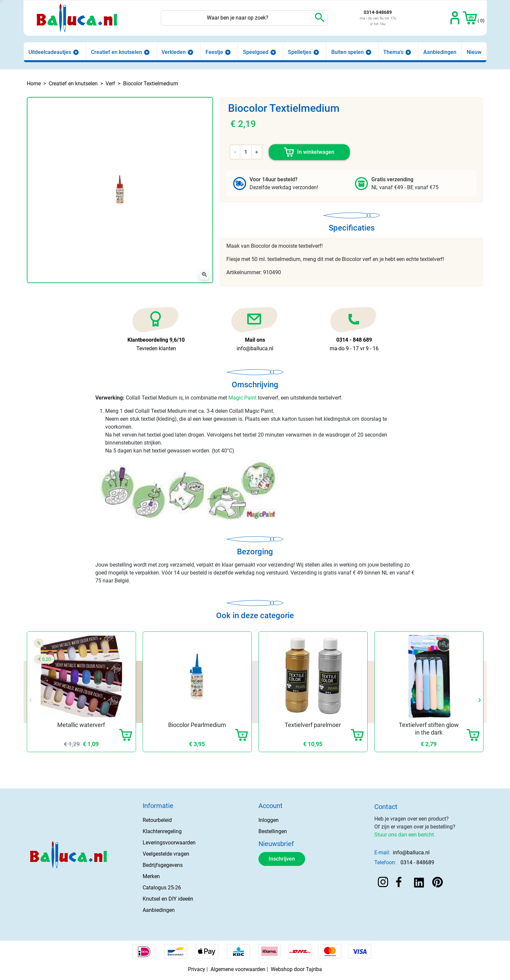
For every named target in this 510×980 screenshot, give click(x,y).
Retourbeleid (157, 820)
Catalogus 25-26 (162, 888)
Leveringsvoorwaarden (169, 843)
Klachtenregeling (162, 831)
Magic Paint (242, 398)
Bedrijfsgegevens (163, 865)
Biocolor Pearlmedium (197, 725)
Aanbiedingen (159, 910)
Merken (151, 876)
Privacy (197, 969)
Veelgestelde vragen (166, 854)
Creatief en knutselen (73, 84)
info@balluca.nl (411, 852)
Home (34, 84)
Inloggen (269, 820)
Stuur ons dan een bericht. (405, 835)
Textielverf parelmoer (313, 725)
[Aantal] (246, 152)
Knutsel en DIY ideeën (168, 899)
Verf (110, 84)
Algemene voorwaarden (238, 969)
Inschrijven (282, 859)
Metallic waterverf (81, 725)
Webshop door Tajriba (296, 969)
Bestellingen (273, 831)
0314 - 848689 (417, 862)
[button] (470, 18)
